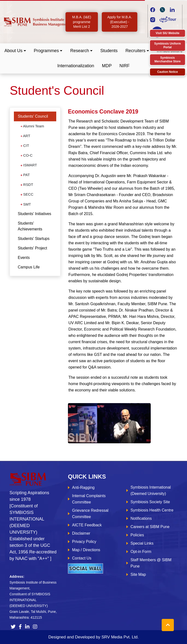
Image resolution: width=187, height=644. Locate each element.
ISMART (29, 165)
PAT (25, 175)
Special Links (142, 543)
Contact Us (82, 558)
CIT (25, 146)
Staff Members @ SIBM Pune (151, 563)
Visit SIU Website (168, 33)
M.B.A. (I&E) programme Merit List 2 (82, 22)
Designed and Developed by (93, 637)
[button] (15, 51)
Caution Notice (168, 72)
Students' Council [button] (33, 116)
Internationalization (76, 66)
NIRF (125, 66)
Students (109, 51)
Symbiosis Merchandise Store (167, 60)
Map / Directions (86, 550)
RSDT (27, 185)
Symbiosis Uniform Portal (167, 45)
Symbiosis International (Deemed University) (151, 490)
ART (25, 136)
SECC (27, 194)
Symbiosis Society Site (150, 502)
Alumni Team (32, 126)
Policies (137, 535)
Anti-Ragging (83, 488)
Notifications (141, 518)
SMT (26, 204)
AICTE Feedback (87, 525)
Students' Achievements (30, 226)
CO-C (27, 155)
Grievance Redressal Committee (90, 514)
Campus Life (29, 267)
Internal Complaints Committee (89, 499)
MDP (107, 66)
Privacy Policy (84, 542)
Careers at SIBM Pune (150, 527)
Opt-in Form (141, 552)
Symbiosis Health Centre (152, 510)
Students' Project (32, 248)
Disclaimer (81, 533)
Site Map (138, 574)
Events (24, 258)
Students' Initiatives (34, 214)
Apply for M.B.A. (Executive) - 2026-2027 (120, 22)
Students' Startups (34, 239)
